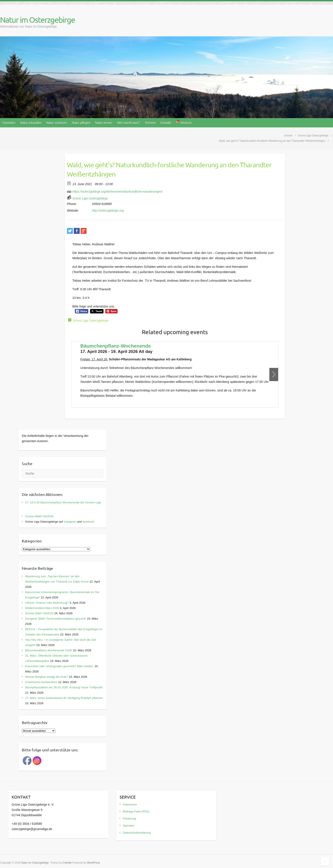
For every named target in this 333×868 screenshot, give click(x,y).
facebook (88, 522)
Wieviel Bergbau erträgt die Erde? (47, 677)
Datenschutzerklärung (137, 833)
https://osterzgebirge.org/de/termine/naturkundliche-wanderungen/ (115, 191)
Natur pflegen (81, 123)
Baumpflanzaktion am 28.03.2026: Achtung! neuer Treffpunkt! (64, 687)
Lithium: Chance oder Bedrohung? (47, 603)
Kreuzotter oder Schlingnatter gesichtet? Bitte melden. (59, 666)
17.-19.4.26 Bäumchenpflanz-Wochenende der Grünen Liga (63, 502)
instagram (70, 522)
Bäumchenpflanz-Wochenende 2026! (49, 650)
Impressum (130, 804)
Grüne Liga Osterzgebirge (90, 198)
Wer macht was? (128, 123)
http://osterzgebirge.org (108, 210)
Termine (150, 123)
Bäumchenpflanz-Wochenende (116, 346)
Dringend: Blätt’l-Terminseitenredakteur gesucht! (56, 619)
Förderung (129, 819)
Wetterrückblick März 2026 (42, 608)
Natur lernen (104, 123)
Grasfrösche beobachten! (41, 682)
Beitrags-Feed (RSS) (136, 811)
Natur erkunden (31, 123)
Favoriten (9, 123)
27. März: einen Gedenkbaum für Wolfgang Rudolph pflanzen (64, 698)
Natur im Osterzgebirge (37, 20)
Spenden (129, 826)
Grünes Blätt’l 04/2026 (39, 516)
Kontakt (166, 123)
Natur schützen (57, 123)
